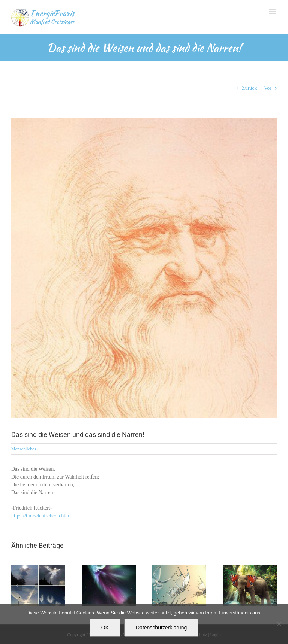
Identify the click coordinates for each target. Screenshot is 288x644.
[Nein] (279, 624)
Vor (268, 88)
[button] (17, 586)
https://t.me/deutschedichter (40, 516)
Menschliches (24, 449)
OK (105, 628)
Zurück (249, 88)
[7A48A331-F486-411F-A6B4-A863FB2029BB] (144, 268)
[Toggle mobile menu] (273, 11)
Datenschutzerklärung (161, 628)
